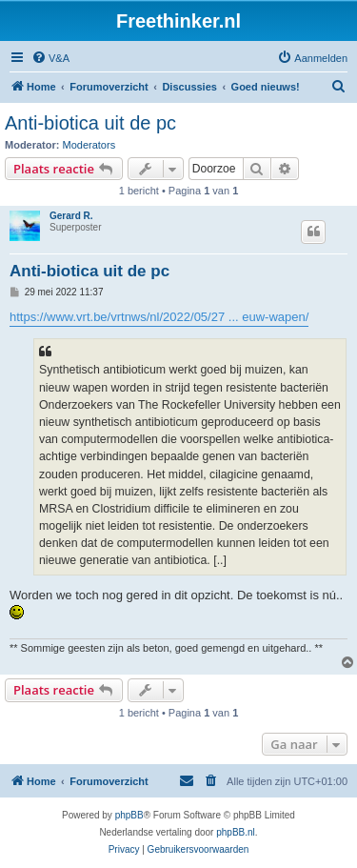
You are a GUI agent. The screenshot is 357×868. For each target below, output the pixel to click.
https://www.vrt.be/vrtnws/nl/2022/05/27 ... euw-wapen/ (159, 317)
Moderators (89, 145)
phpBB (129, 815)
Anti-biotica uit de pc (90, 123)
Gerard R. (71, 216)
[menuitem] (50, 58)
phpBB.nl (236, 832)
